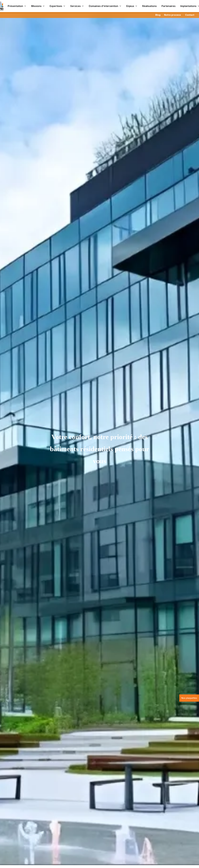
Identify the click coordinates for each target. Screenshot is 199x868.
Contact (190, 15)
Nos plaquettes (189, 698)
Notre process (173, 15)
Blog (158, 15)
